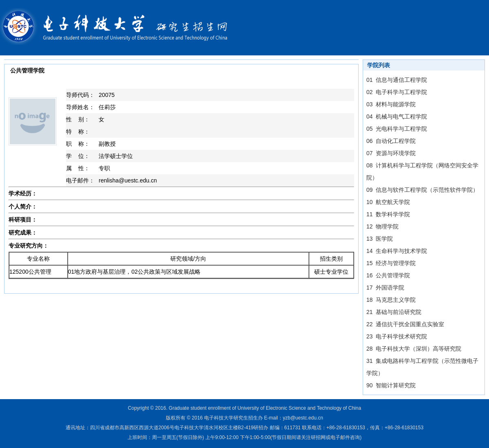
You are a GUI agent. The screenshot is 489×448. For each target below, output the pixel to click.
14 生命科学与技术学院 (397, 251)
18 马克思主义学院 (391, 300)
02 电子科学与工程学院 (397, 92)
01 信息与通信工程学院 (397, 80)
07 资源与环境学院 (391, 153)
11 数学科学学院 (388, 214)
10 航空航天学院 (388, 202)
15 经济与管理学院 (391, 263)
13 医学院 (380, 239)
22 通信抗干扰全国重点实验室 (405, 324)
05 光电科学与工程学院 (397, 129)
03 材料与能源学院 (391, 104)
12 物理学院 (382, 226)
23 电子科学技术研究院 (397, 336)
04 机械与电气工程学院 (397, 116)
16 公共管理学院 (388, 275)
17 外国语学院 (385, 288)
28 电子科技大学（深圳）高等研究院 (414, 349)
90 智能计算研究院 (391, 385)
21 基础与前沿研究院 (394, 312)
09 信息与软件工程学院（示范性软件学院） (422, 190)
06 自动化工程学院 (391, 141)
